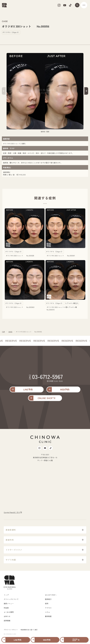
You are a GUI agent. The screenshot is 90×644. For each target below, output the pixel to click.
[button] (4, 91)
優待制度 (48, 616)
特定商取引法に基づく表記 (29, 630)
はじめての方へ (51, 595)
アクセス (48, 608)
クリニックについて (11, 599)
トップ (6, 595)
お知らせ (7, 616)
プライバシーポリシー (11, 630)
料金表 (6, 608)
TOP (3, 332)
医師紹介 (48, 599)
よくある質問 (9, 612)
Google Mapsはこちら (12, 512)
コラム (47, 612)
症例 (47, 603)
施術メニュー (9, 603)
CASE (10, 332)
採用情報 (7, 621)
